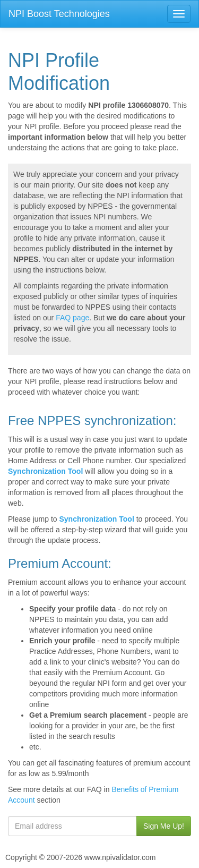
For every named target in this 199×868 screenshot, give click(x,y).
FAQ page (72, 318)
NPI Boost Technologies (59, 14)
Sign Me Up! (164, 826)
